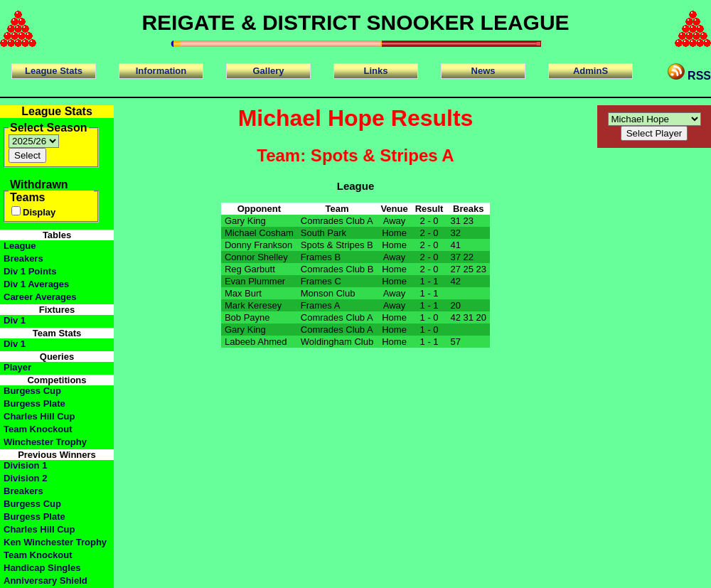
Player (17, 367)
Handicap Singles (42, 568)
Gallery (268, 71)
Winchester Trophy (45, 442)
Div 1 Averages (36, 284)
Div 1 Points (30, 271)
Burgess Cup (32, 391)
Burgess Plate (34, 403)
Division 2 (25, 478)
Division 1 (25, 465)
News (483, 71)
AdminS (590, 71)
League (20, 246)
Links (376, 71)
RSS (689, 73)
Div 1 (15, 320)
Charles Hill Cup (39, 416)
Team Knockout (38, 429)
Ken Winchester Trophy (55, 542)
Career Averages (40, 297)
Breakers (23, 258)
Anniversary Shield (46, 581)
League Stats (54, 71)
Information (161, 71)
